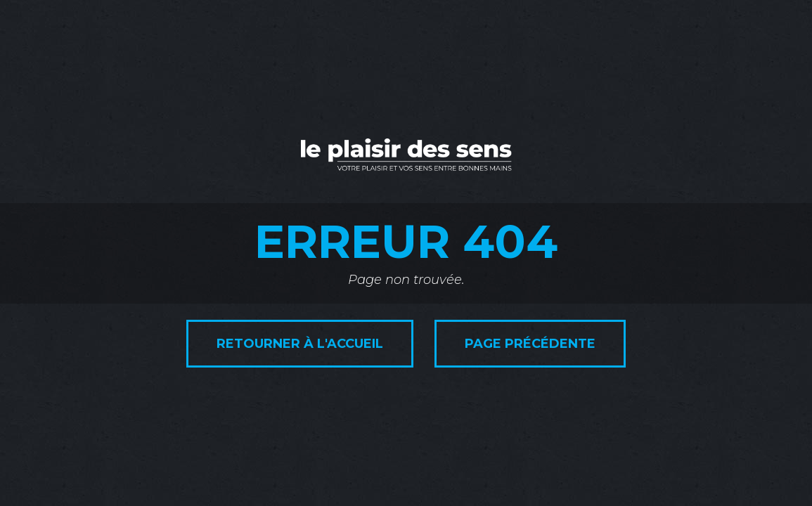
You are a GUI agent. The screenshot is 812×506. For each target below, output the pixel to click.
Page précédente (530, 344)
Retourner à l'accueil (300, 344)
